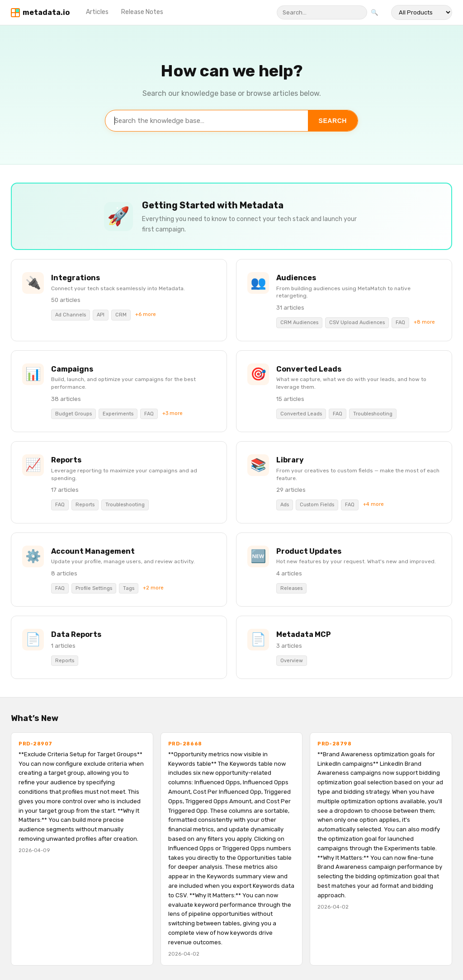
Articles (97, 12)
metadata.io (46, 12)
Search (333, 121)
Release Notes (142, 12)
